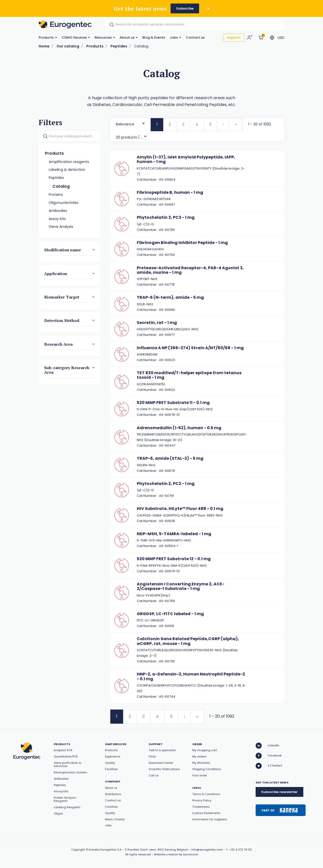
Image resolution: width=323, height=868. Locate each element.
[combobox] (130, 123)
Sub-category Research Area (67, 370)
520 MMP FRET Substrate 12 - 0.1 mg (174, 559)
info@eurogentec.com (207, 850)
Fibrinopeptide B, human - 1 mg (170, 192)
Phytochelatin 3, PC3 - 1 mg (166, 217)
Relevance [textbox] (125, 124)
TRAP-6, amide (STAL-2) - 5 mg (170, 458)
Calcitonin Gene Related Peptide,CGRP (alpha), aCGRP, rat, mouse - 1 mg (188, 641)
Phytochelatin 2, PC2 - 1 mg (166, 484)
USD (281, 38)
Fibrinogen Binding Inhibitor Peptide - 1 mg (182, 243)
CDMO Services (76, 37)
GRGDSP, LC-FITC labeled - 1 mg (170, 614)
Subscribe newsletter (279, 792)
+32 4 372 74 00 (241, 850)
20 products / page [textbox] (130, 137)
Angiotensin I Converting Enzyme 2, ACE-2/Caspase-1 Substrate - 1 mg (181, 586)
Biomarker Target (62, 297)
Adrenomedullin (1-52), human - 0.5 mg (179, 428)
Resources (105, 37)
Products (48, 37)
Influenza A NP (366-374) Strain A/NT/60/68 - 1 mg (190, 348)
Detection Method (62, 320)
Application (56, 274)
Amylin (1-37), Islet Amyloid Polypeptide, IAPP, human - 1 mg (186, 159)
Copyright (78, 850)
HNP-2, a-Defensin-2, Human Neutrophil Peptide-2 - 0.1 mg (191, 676)
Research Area (58, 344)
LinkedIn (267, 746)
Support (234, 37)
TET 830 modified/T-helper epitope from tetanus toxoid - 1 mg (189, 375)
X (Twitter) (269, 766)
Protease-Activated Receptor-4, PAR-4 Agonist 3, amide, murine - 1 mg (190, 270)
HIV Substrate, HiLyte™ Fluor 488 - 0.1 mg (180, 509)
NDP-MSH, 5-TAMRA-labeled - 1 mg (174, 534)
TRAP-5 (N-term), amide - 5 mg (170, 297)
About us (129, 37)
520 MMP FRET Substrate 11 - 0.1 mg (173, 403)
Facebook (269, 756)
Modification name (63, 250)
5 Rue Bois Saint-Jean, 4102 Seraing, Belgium (157, 850)
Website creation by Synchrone (176, 854)
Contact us (195, 37)
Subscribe (185, 8)
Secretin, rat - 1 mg (157, 323)
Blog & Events (154, 37)
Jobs (175, 37)
